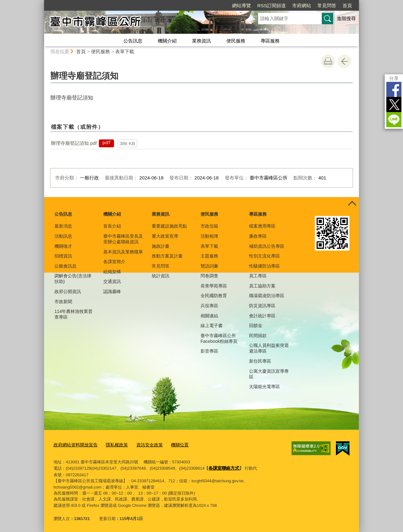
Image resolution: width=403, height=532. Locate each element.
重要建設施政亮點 (169, 226)
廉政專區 (258, 236)
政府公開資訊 (68, 291)
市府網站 (302, 6)
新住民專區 (260, 361)
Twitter (394, 105)
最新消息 (63, 226)
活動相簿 (209, 236)
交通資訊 (112, 281)
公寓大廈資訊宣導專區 (269, 374)
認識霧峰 (112, 291)
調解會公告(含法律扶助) (73, 279)
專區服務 (270, 41)
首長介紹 (112, 226)
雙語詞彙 (209, 266)
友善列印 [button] (328, 61)
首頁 (347, 6)
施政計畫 (161, 246)
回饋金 (256, 325)
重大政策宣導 (165, 236)
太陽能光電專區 (264, 387)
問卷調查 (209, 276)
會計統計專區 (262, 316)
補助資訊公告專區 (267, 246)
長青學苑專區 (214, 286)
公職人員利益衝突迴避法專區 (269, 348)
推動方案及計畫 (167, 256)
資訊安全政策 (144, 444)
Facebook (394, 89)
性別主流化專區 (264, 256)
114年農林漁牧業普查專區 (74, 314)
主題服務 (209, 256)
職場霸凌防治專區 (267, 296)
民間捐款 (258, 336)
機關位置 (173, 444)
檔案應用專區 (262, 226)
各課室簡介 (114, 262)
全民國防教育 (214, 296)
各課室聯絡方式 (223, 467)
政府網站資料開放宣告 (74, 444)
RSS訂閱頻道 (272, 6)
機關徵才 (63, 246)
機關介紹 (167, 41)
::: (41, 3)
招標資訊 (63, 256)
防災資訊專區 (262, 306)
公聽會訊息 (65, 266)
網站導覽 (241, 6)
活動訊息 (63, 236)
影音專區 (209, 351)
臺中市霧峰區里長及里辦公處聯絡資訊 (123, 239)
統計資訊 (161, 276)
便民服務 (236, 41)
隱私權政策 (113, 444)
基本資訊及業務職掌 (123, 252)
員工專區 (258, 276)
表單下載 (125, 51)
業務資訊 (201, 41)
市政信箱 (209, 226)
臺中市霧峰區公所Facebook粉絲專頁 (219, 338)
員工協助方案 (262, 286)
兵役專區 (209, 306)
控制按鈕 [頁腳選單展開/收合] (352, 204)
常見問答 (327, 6)
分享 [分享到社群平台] (394, 78)
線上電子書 (212, 325)
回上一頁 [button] (344, 61)
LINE (394, 120)
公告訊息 (133, 41)
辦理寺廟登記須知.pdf (74, 143)
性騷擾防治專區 (264, 266)
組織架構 (112, 272)
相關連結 (209, 316)
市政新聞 (63, 302)
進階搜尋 (346, 18)
